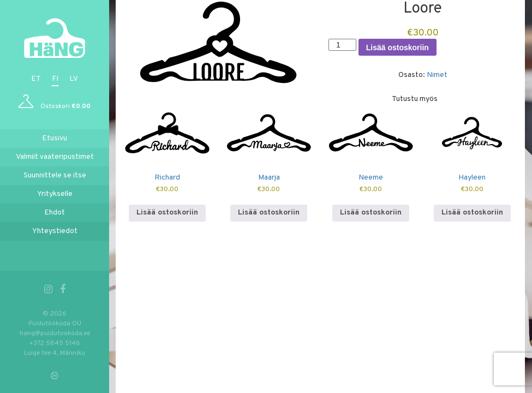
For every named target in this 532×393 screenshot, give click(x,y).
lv (74, 79)
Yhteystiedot (55, 231)
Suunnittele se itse (55, 175)
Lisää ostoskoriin (397, 47)
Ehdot (55, 213)
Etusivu (55, 138)
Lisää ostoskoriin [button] (167, 213)
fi (55, 79)
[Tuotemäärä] (342, 45)
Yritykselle (55, 194)
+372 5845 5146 (55, 343)
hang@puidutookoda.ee (55, 334)
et (36, 79)
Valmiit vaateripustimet (55, 157)
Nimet (437, 75)
